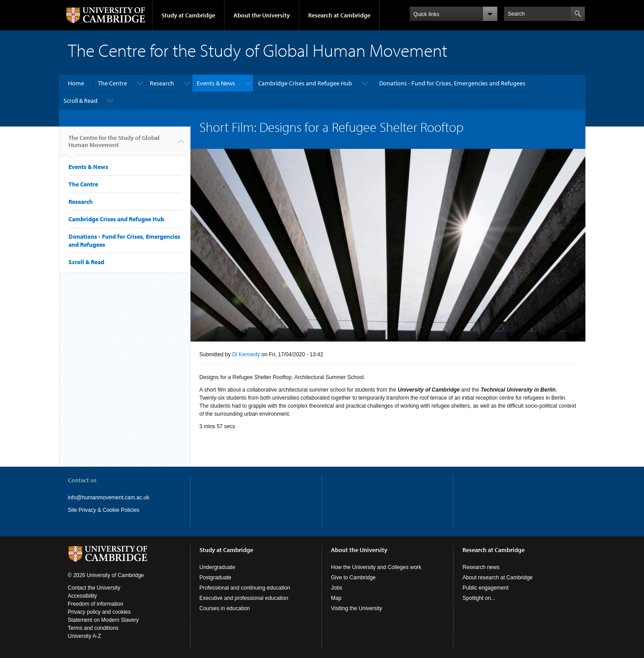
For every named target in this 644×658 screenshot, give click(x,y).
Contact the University (94, 588)
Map (336, 598)
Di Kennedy (246, 354)
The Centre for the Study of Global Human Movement (114, 145)
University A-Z (85, 636)
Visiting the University (357, 608)
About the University (262, 15)
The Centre (112, 83)
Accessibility (83, 596)
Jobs (337, 588)
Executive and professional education (244, 598)
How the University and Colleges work (376, 567)
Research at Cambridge (339, 15)
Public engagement (485, 588)
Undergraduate (217, 567)
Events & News (216, 83)
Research (162, 83)
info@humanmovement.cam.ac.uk (109, 498)
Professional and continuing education (245, 588)
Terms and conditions (93, 628)
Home (76, 83)
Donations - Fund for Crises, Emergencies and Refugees (452, 83)
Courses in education (225, 608)
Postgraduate (215, 578)
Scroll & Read (80, 101)
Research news (481, 567)
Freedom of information (96, 604)
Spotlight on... (479, 598)
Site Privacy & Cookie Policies (104, 510)
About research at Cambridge (498, 578)
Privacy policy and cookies (100, 612)
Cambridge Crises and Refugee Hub (305, 83)
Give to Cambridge (353, 578)
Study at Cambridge (188, 15)
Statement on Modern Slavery (104, 620)
